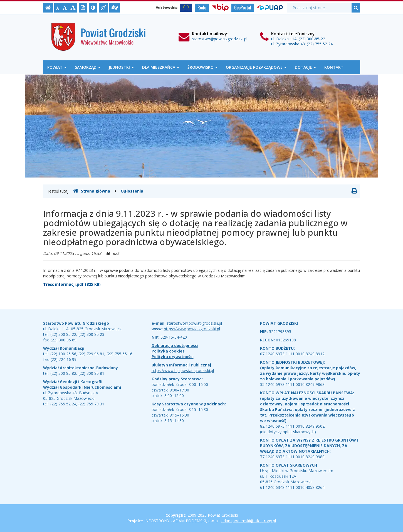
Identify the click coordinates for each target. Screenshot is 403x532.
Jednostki (121, 67)
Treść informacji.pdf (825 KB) (72, 284)
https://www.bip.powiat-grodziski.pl (183, 370)
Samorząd (88, 67)
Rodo (202, 8)
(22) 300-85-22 (312, 39)
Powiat (57, 67)
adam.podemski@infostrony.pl (249, 521)
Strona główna (92, 191)
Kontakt (334, 67)
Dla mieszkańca (161, 67)
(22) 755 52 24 (320, 44)
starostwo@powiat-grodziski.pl (220, 39)
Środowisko (202, 67)
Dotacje (305, 67)
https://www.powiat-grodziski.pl (192, 329)
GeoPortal (243, 8)
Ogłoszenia (132, 191)
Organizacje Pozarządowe (256, 67)
